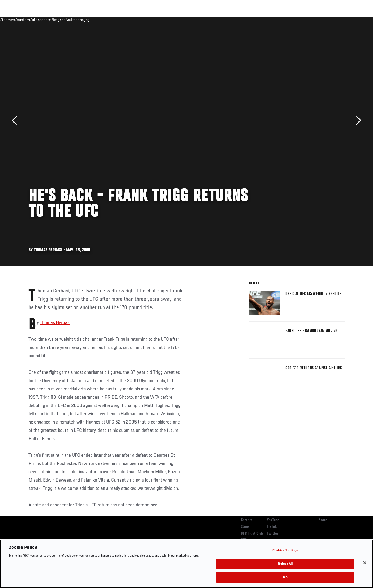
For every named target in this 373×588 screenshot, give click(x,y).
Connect (264, 20)
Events (23, 20)
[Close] (365, 563)
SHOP (333, 20)
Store (245, 527)
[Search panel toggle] (347, 20)
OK (285, 577)
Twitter (272, 534)
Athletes (68, 20)
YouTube (273, 520)
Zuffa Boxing (310, 20)
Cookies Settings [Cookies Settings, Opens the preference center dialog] (285, 551)
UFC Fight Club (252, 534)
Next (357, 121)
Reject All (285, 564)
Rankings (45, 20)
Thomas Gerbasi (55, 323)
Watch (285, 20)
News (88, 20)
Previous (16, 121)
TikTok (272, 527)
